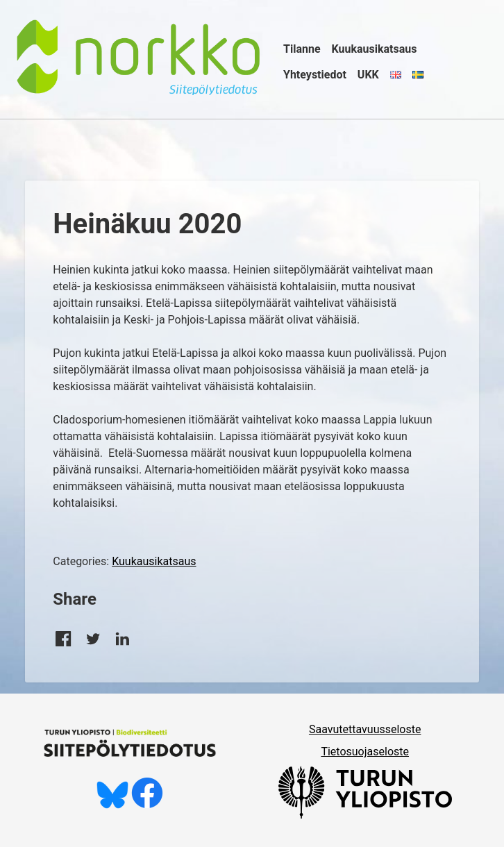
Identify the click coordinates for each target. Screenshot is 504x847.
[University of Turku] (365, 815)
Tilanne (302, 49)
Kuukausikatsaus (375, 49)
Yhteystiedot (315, 75)
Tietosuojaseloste (365, 752)
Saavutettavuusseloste (365, 729)
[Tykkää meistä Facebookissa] (147, 805)
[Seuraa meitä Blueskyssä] (112, 805)
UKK (368, 75)
